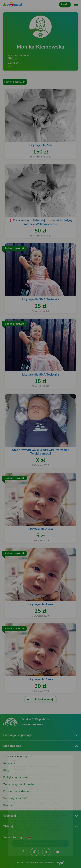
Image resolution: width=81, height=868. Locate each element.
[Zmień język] (9, 749)
